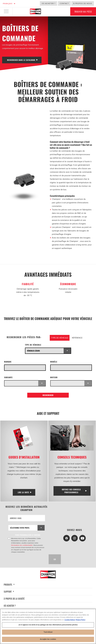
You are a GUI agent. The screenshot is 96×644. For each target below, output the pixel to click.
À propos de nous (83, 3)
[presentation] (27, 559)
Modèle (54, 362)
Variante (8, 377)
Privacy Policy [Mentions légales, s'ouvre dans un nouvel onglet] (80, 620)
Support (9, 592)
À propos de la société (14, 599)
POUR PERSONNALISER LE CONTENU (28, 535)
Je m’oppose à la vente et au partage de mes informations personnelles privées (48, 625)
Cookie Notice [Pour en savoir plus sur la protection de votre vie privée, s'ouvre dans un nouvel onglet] (70, 620)
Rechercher (48, 395)
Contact (64, 3)
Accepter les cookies (48, 639)
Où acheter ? (48, 3)
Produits (9, 585)
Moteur (54, 377)
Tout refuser (48, 632)
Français (8, 4)
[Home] (35, 12)
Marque (8, 362)
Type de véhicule (33, 345)
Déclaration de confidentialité (22, 545)
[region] (48, 626)
